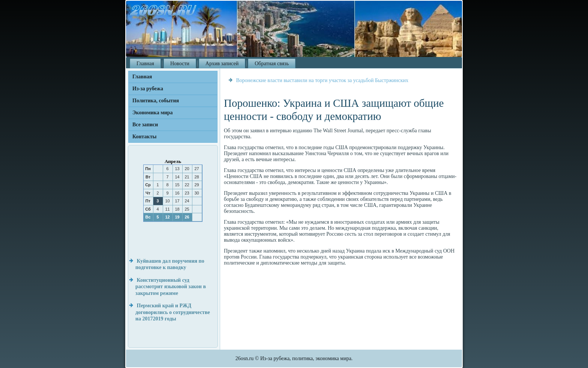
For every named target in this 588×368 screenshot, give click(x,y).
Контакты (144, 137)
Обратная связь (272, 64)
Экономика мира (153, 113)
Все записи (145, 125)
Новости (180, 64)
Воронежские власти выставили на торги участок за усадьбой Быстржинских (322, 80)
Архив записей (222, 64)
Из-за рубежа (148, 89)
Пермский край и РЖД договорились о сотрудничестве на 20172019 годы (173, 312)
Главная (145, 64)
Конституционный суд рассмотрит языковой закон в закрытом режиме (171, 287)
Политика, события (156, 101)
